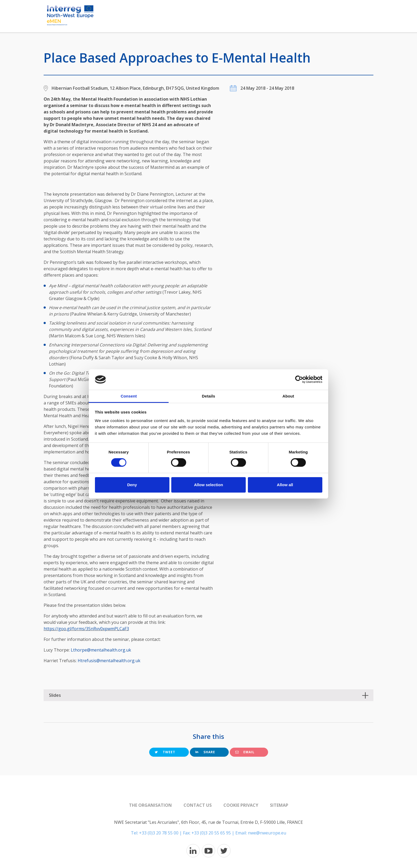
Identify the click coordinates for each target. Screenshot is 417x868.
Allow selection (208, 485)
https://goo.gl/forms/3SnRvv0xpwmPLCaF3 (86, 629)
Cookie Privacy (241, 805)
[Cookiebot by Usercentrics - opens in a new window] (299, 379)
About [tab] (288, 396)
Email (245, 752)
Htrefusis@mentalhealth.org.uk (109, 661)
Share (205, 752)
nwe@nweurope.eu (267, 833)
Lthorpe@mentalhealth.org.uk (101, 650)
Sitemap (279, 805)
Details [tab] (208, 396)
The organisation (150, 805)
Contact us (198, 805)
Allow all (285, 485)
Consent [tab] (129, 396)
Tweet (165, 752)
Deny (132, 485)
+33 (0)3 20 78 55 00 (159, 833)
